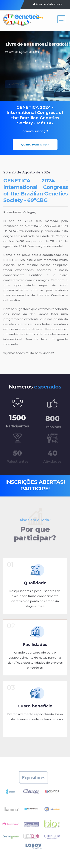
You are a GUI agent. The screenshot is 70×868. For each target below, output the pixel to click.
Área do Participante (48, 4)
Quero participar (35, 145)
